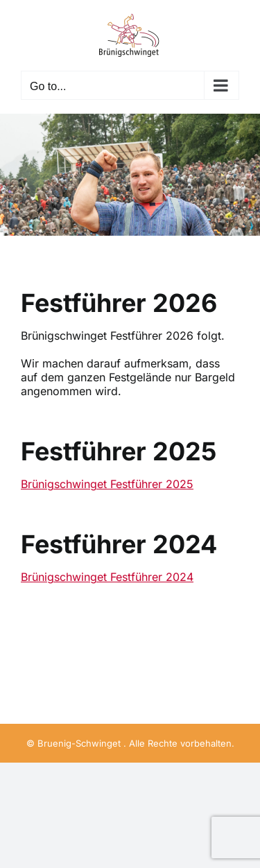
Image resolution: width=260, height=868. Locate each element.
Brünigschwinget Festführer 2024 (107, 577)
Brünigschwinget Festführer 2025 (107, 484)
